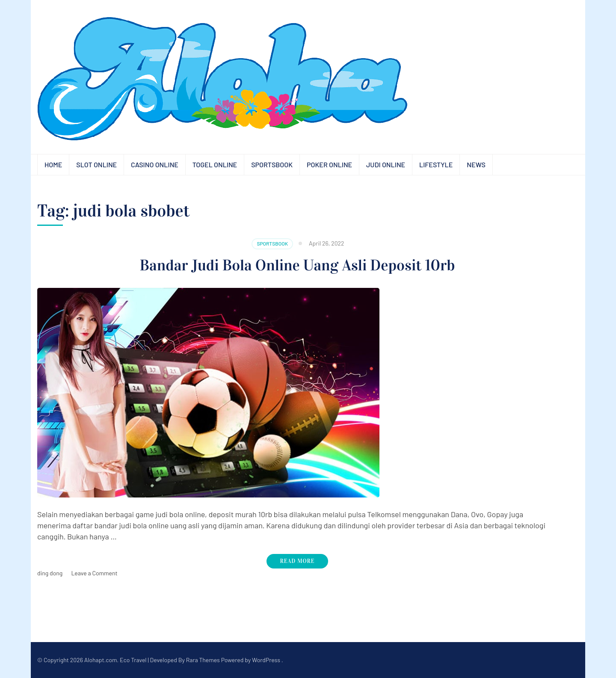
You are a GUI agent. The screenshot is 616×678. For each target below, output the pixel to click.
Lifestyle (436, 164)
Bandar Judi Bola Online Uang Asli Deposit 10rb (298, 265)
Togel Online (215, 164)
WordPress (266, 660)
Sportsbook (272, 164)
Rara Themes (203, 660)
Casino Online (155, 164)
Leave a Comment (94, 573)
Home (53, 164)
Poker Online (329, 164)
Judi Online (386, 164)
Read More (298, 561)
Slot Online (96, 164)
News (476, 164)
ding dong (50, 573)
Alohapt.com (101, 660)
